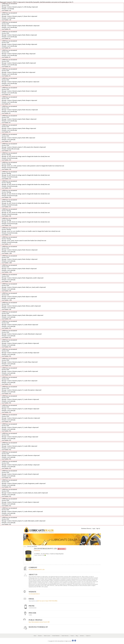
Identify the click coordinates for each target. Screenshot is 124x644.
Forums (72, 636)
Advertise (82, 636)
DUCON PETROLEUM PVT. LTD (37, 570)
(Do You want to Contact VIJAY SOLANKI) (47, 601)
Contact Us (88, 636)
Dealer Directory (65, 636)
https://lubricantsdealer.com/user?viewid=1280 (39, 622)
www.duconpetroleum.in (34, 594)
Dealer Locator (47, 636)
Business (40, 636)
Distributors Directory (86, 529)
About (35, 636)
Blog (77, 636)
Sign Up (98, 529)
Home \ (25, 546)
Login (94, 529)
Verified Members (56, 636)
